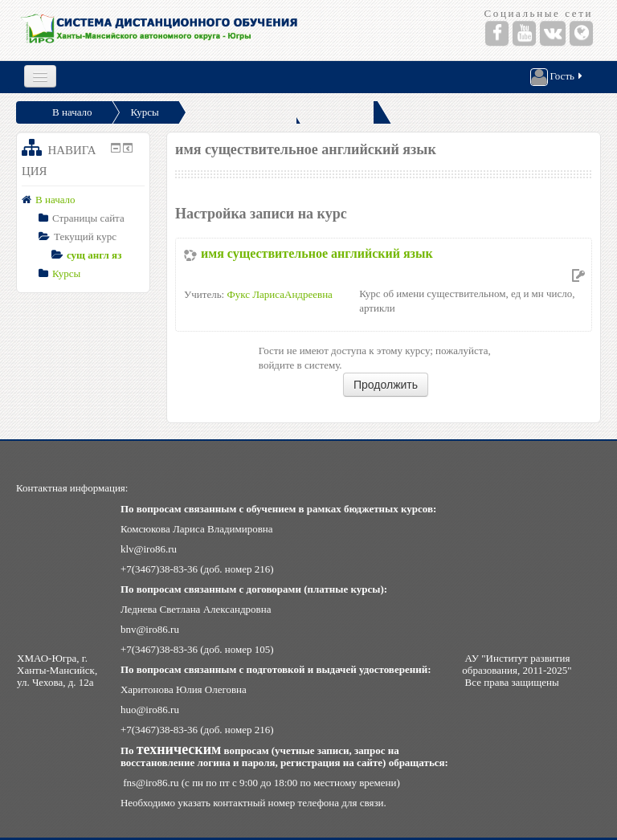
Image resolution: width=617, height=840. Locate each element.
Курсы (145, 112)
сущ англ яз (94, 255)
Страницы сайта (88, 218)
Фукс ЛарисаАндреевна (279, 294)
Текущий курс (85, 237)
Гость (558, 77)
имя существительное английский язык (317, 253)
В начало (72, 112)
